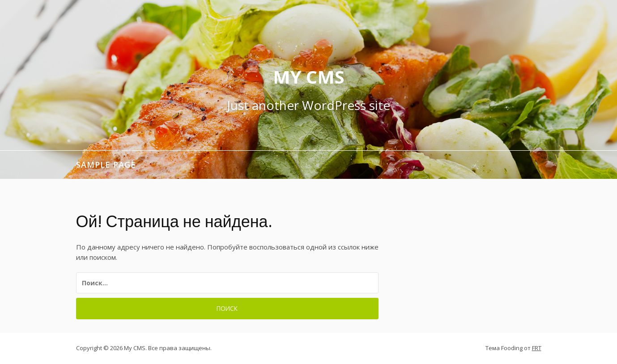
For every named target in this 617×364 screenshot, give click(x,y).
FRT (537, 348)
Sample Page (106, 165)
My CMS (309, 77)
